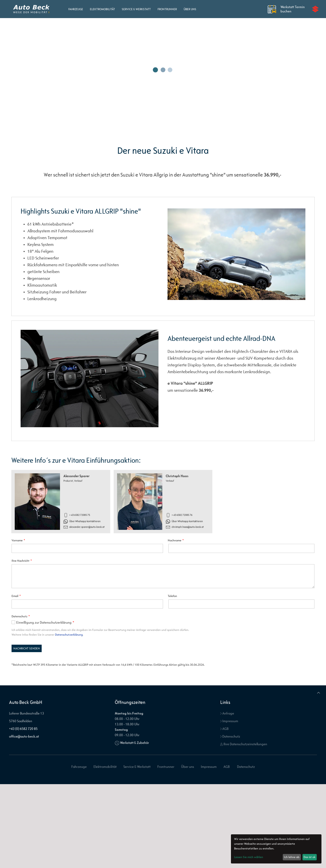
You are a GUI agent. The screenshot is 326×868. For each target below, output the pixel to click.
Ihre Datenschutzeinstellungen (244, 744)
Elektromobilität (102, 9)
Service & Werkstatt (136, 9)
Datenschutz (230, 736)
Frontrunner (167, 9)
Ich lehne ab (292, 857)
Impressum (229, 721)
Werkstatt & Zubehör (134, 743)
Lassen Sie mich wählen (249, 857)
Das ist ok (309, 857)
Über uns (190, 9)
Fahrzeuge (76, 9)
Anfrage (227, 713)
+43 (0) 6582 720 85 (23, 729)
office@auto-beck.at (24, 736)
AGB (224, 729)
